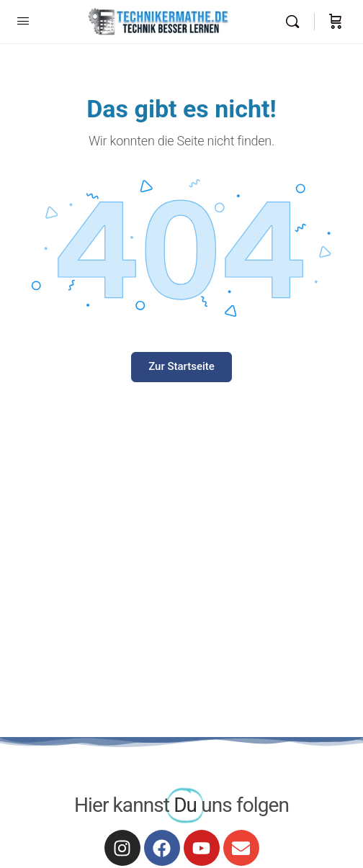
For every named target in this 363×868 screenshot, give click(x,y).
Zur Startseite (181, 366)
